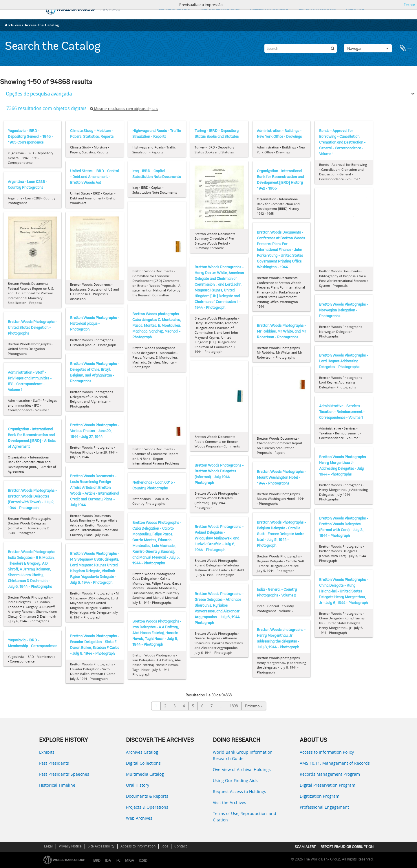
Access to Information (138, 846)
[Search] (301, 48)
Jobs (165, 846)
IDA (108, 860)
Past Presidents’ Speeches (64, 774)
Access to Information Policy (327, 752)
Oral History (138, 785)
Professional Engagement (324, 807)
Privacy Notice (70, 846)
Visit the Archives (229, 802)
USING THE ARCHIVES (317, 9)
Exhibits (47, 752)
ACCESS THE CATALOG (269, 9)
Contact (181, 846)
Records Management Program (330, 774)
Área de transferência (406, 48)
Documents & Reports (147, 796)
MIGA (130, 860)
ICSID (143, 860)
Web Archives (139, 818)
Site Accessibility (101, 846)
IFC (118, 860)
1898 (234, 706)
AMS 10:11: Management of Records (335, 763)
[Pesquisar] (332, 48)
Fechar (409, 5)
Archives (13, 25)
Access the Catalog (42, 25)
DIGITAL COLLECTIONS (220, 9)
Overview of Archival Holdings (242, 769)
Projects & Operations (147, 807)
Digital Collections (143, 763)
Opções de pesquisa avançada (39, 94)
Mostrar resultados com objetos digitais (124, 109)
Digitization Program (320, 796)
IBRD (97, 860)
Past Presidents (54, 763)
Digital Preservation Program (328, 785)
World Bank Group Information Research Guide (243, 755)
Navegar (368, 48)
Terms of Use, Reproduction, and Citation (245, 817)
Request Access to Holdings (239, 791)
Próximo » (254, 706)
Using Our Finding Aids (235, 780)
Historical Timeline (57, 785)
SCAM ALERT (305, 847)
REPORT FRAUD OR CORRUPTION (347, 847)
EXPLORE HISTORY (175, 9)
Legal (48, 846)
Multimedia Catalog (145, 774)
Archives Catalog (142, 752)
